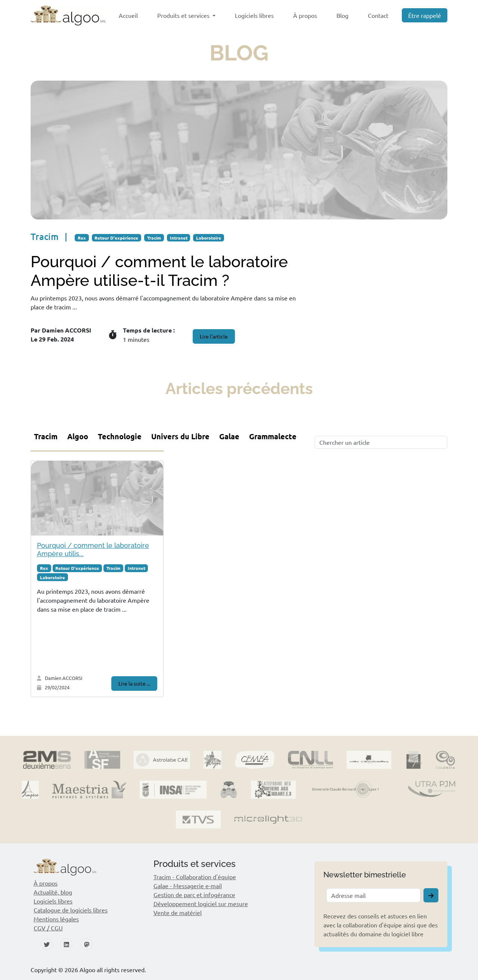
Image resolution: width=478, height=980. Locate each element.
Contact (378, 15)
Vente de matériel (178, 912)
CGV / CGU (48, 928)
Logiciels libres (254, 15)
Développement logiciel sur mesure (201, 903)
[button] (94, 867)
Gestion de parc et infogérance (194, 895)
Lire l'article (214, 336)
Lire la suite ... (134, 683)
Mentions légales (56, 919)
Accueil (128, 15)
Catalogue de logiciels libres (71, 910)
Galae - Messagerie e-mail (188, 886)
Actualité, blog (53, 892)
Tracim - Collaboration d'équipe (195, 877)
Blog (342, 15)
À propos (305, 15)
